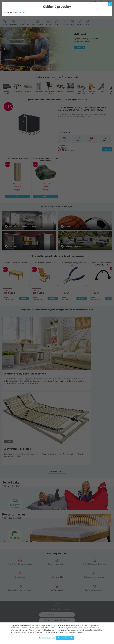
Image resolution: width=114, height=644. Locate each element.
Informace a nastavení (47, 638)
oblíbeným (22, 12)
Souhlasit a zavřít (65, 638)
